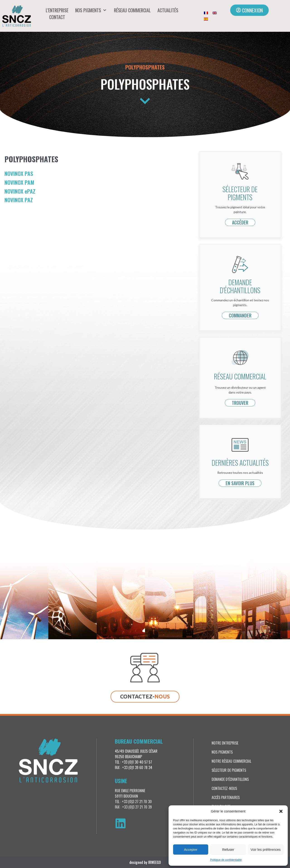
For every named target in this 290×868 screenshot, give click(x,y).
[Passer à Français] (206, 13)
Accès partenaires (226, 797)
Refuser (228, 850)
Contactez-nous (224, 788)
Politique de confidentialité (226, 860)
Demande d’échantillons (230, 779)
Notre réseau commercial (231, 761)
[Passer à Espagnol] (206, 19)
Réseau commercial (132, 10)
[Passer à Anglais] (215, 13)
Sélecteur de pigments (229, 770)
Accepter (191, 850)
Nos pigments (91, 10)
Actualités (168, 10)
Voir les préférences (266, 850)
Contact (57, 17)
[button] (281, 811)
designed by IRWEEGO (145, 862)
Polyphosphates (145, 67)
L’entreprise (57, 10)
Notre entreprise (225, 743)
